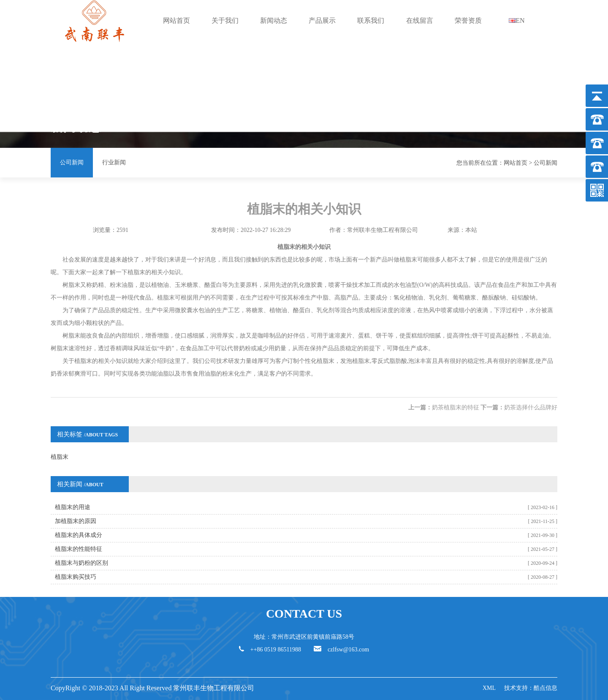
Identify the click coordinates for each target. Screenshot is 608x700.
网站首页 (176, 20)
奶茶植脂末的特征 (456, 407)
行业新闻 (114, 162)
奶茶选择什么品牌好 (531, 407)
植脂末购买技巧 (76, 577)
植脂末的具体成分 (79, 535)
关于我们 (225, 20)
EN (517, 20)
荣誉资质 (468, 20)
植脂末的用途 (73, 507)
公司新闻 (72, 162)
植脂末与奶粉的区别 (81, 563)
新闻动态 (274, 20)
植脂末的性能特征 (79, 549)
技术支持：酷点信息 (531, 688)
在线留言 (420, 20)
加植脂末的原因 (76, 521)
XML (489, 688)
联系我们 (371, 20)
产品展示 (322, 20)
